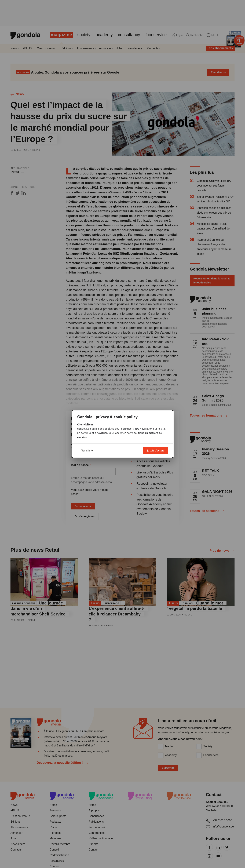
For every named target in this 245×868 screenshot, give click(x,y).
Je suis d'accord (156, 450)
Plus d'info (87, 450)
